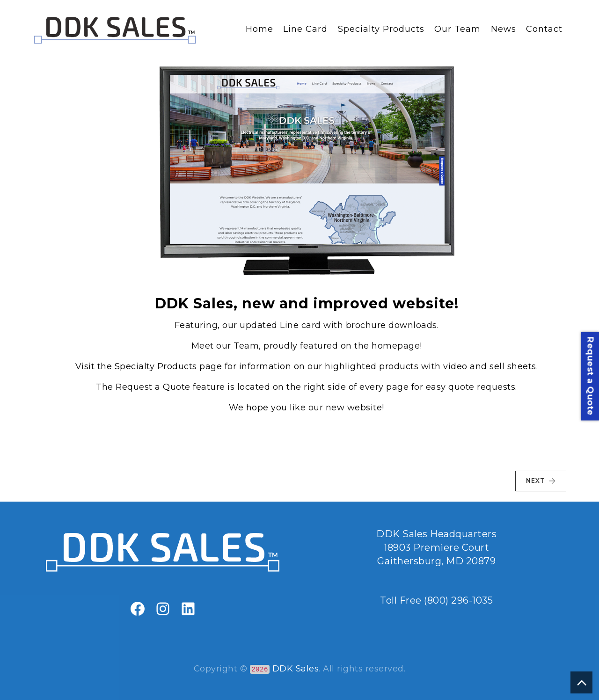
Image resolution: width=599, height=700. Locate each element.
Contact (544, 29)
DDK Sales (296, 669)
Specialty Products (381, 29)
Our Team (457, 29)
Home (259, 29)
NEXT (541, 481)
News (504, 29)
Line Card (305, 29)
